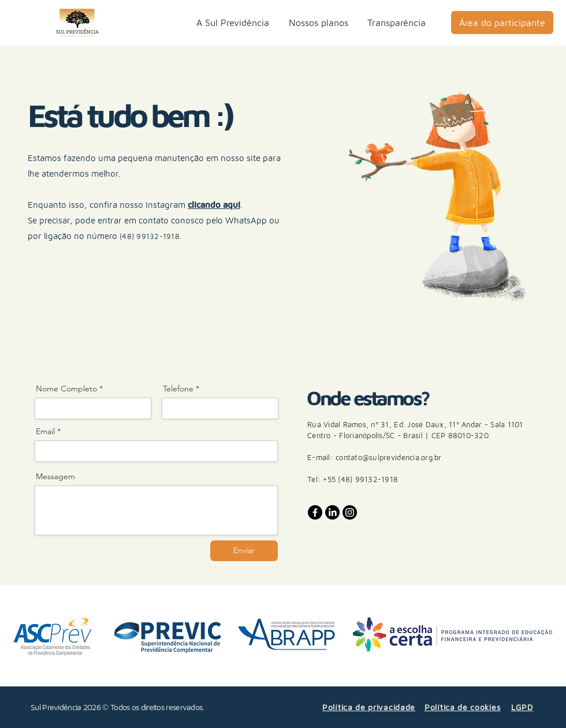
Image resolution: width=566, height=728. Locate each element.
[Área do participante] (502, 23)
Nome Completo (66, 389)
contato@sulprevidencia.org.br (389, 457)
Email (45, 431)
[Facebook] (315, 512)
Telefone (178, 389)
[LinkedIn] (332, 512)
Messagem (55, 476)
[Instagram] (350, 512)
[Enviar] (244, 551)
